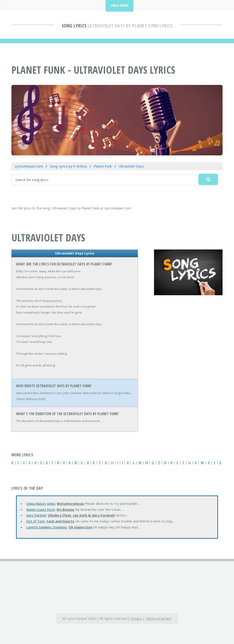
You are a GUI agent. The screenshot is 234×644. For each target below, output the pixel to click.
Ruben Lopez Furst (41, 509)
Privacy (136, 618)
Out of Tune (36, 521)
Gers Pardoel (36, 515)
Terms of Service (158, 618)
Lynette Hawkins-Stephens (47, 527)
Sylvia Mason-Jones (41, 503)
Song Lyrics (74, 25)
